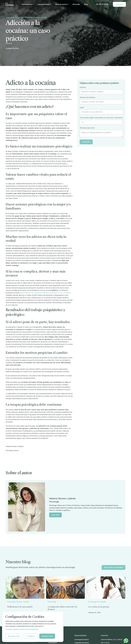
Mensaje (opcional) (87, 135)
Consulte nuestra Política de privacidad (22, 629)
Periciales (76, 4)
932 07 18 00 (105, 643)
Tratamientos (53, 643)
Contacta (119, 4)
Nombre (83, 94)
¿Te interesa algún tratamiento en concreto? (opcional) (101, 124)
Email (82, 114)
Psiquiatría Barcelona (82, 643)
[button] (27, 4)
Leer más (55, 515)
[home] (9, 4)
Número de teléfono (88, 104)
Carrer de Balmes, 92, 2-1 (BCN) (112, 640)
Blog (86, 4)
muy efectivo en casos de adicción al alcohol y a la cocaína (45, 299)
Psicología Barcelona (82, 640)
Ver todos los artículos (113, 574)
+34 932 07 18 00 (102, 4)
